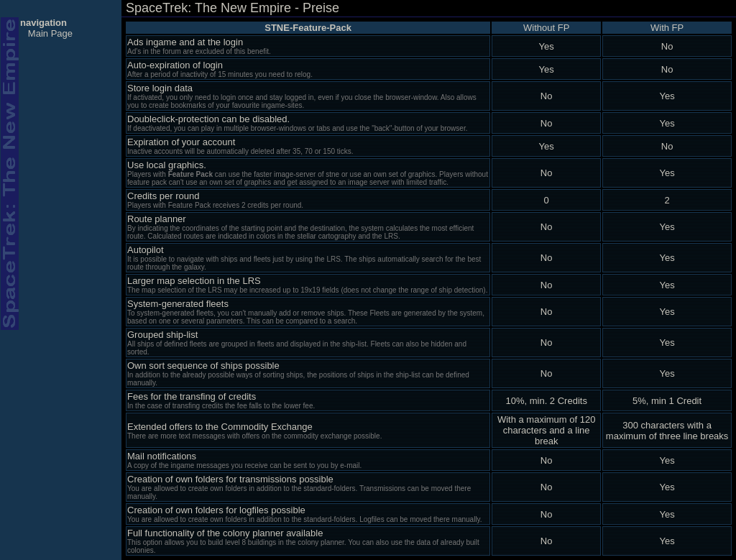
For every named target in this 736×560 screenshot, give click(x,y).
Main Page (50, 33)
